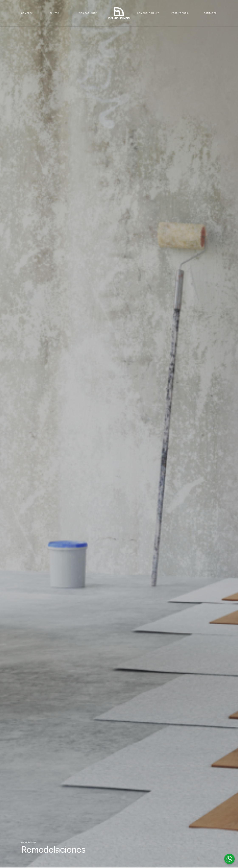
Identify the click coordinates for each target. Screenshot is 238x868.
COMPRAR (27, 13)
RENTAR (54, 13)
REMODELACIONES (148, 13)
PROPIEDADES (180, 13)
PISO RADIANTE (88, 13)
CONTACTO (210, 13)
